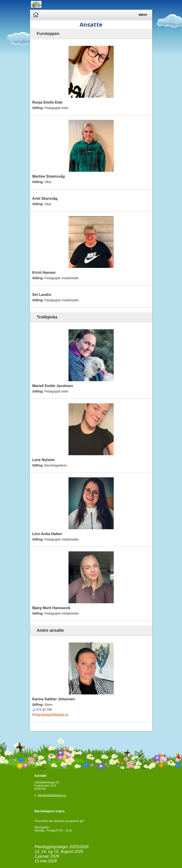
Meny (143, 15)
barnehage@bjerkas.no (52, 715)
